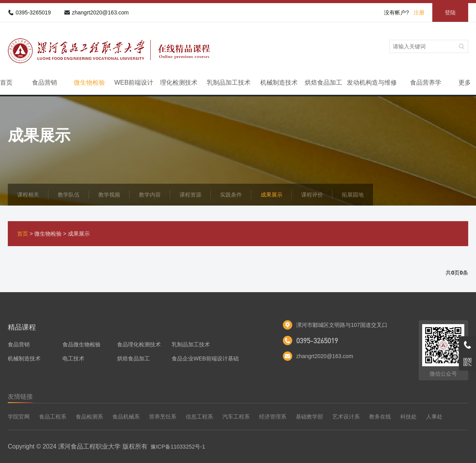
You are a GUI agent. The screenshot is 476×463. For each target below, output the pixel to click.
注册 (419, 12)
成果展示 (272, 195)
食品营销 (44, 82)
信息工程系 (199, 417)
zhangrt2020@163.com (100, 12)
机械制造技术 (279, 82)
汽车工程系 (236, 417)
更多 (465, 82)
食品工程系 (53, 417)
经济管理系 (273, 417)
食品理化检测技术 (139, 344)
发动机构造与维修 (372, 82)
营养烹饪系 (163, 417)
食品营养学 (426, 82)
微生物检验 (89, 82)
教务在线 (380, 417)
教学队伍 (69, 195)
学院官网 (19, 417)
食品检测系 (89, 417)
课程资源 (190, 195)
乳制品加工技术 (229, 82)
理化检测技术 (179, 82)
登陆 (450, 12)
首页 (6, 82)
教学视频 (109, 195)
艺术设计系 (346, 417)
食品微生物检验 (82, 344)
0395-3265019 (33, 12)
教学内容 (150, 195)
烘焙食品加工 (323, 82)
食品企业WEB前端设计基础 (205, 358)
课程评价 (312, 195)
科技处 (409, 417)
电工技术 (73, 358)
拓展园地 (353, 195)
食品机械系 (126, 417)
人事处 (434, 417)
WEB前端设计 (134, 82)
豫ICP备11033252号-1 (178, 447)
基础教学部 (309, 417)
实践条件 (231, 195)
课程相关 (28, 195)
